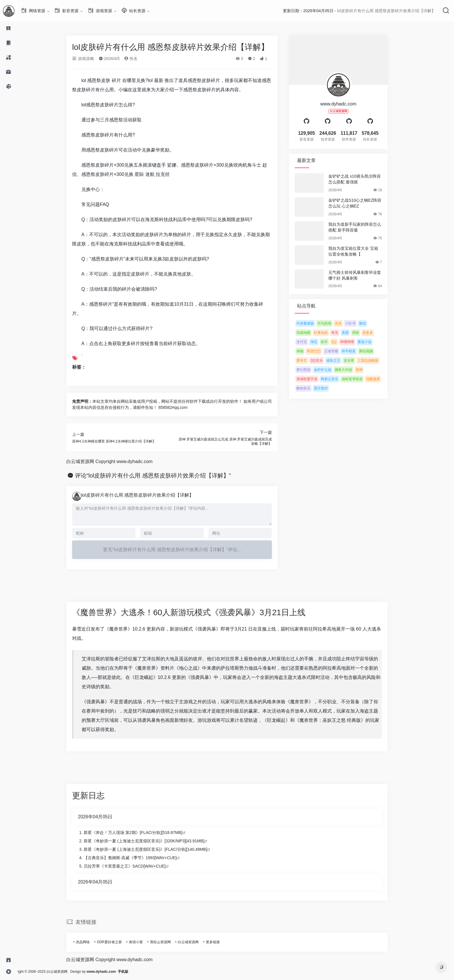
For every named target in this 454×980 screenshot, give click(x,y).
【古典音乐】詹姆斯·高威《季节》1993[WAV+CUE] (139, 858)
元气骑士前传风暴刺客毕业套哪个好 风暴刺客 (363, 275)
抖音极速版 (314, 323)
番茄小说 (373, 342)
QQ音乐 (325, 360)
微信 (371, 323)
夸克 (343, 333)
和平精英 (357, 351)
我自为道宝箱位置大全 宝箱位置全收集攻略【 (362, 251)
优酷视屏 (382, 379)
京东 (347, 323)
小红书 (359, 323)
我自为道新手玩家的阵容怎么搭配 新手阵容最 (363, 227)
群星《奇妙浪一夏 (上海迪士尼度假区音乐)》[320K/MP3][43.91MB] (153, 841)
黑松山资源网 (169, 942)
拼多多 (376, 333)
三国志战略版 (377, 360)
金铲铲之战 (331, 370)
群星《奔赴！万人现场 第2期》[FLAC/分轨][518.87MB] (142, 833)
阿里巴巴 (323, 351)
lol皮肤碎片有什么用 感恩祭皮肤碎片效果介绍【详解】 (146, 495)
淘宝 (323, 342)
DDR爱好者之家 (118, 942)
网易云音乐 (338, 379)
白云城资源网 (197, 942)
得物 (309, 351)
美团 (354, 333)
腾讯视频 (375, 351)
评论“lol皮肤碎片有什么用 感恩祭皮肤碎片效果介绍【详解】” (162, 476)
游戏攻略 (92, 59)
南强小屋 (144, 942)
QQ (343, 342)
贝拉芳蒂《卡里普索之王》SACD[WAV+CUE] (133, 866)
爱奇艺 (310, 360)
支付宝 (310, 342)
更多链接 (221, 942)
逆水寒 (358, 360)
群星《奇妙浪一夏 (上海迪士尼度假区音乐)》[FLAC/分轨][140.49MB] (154, 849)
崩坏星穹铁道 (361, 379)
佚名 (140, 59)
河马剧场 (333, 323)
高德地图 (312, 333)
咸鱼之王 (342, 360)
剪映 (364, 333)
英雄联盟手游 (316, 379)
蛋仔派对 (329, 388)
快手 (333, 342)
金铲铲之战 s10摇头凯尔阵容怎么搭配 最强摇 (363, 179)
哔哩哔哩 (356, 342)
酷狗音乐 (312, 388)
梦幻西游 (312, 370)
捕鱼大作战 (352, 370)
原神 (368, 370)
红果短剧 (329, 333)
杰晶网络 (91, 942)
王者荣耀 (340, 351)
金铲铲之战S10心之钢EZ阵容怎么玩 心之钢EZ (364, 203)
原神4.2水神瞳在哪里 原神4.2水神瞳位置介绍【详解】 (123, 441)
